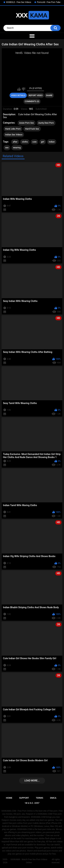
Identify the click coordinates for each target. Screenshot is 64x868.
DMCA (53, 798)
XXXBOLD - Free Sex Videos (19, 2)
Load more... (32, 781)
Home (9, 798)
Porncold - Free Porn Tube (49, 2)
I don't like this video (23, 89)
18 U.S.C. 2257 (32, 803)
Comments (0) (32, 101)
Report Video (36, 95)
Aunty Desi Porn (46, 123)
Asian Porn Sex (27, 123)
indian (52, 142)
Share (49, 95)
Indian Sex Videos (14, 135)
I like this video (19, 89)
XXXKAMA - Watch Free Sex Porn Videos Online (29, 861)
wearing (17, 148)
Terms (40, 798)
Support (24, 798)
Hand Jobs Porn (13, 129)
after (15, 142)
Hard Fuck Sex (32, 129)
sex (7, 148)
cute (35, 142)
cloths (25, 142)
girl (43, 142)
